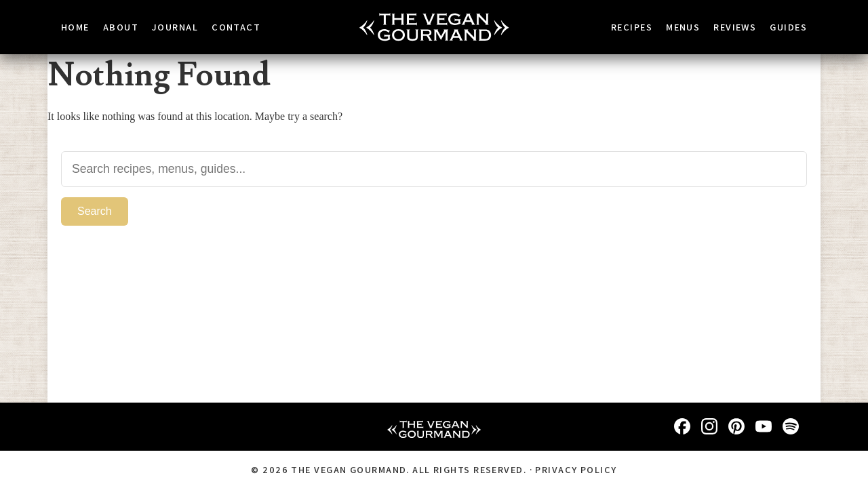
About (121, 27)
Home (75, 27)
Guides (788, 27)
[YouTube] (764, 426)
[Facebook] (682, 426)
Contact (236, 27)
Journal (175, 27)
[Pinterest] (736, 426)
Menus (683, 27)
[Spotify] (791, 426)
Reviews (735, 27)
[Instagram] (709, 426)
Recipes (632, 27)
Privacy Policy (576, 469)
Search (94, 211)
